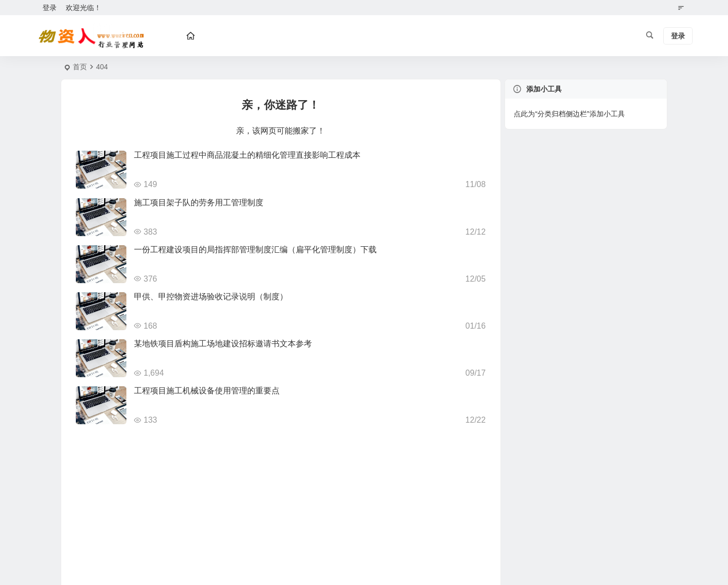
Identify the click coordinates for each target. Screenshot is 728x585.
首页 (80, 67)
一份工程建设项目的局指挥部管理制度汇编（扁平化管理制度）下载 (255, 250)
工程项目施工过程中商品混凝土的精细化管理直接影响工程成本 (247, 155)
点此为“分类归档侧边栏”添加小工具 (569, 114)
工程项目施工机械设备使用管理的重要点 (207, 391)
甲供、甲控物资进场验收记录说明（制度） (211, 297)
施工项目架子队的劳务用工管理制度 (199, 202)
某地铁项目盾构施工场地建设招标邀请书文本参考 (223, 344)
